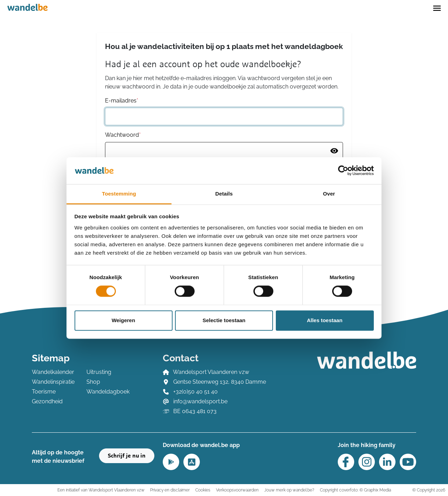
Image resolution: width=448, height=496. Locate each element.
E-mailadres (122, 101)
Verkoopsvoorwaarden (237, 490)
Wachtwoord (123, 135)
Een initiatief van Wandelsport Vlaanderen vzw (101, 490)
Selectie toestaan (224, 320)
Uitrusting (99, 372)
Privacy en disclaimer (170, 490)
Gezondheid (47, 401)
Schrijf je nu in (127, 456)
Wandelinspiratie (53, 382)
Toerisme (44, 392)
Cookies (203, 490)
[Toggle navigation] (437, 8)
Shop (93, 382)
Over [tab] (329, 194)
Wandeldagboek (108, 392)
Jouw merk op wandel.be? (289, 490)
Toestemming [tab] (119, 194)
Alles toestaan (325, 320)
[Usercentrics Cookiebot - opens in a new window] (343, 171)
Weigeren (123, 320)
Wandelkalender (53, 372)
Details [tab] (224, 194)
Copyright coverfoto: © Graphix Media (355, 490)
